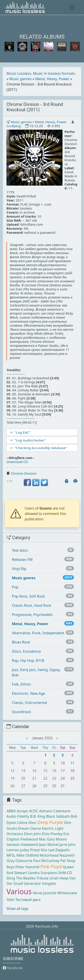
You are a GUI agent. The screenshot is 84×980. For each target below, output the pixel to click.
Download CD (17, 462)
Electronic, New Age (28, 693)
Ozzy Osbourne (19, 861)
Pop (15, 587)
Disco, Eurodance (26, 651)
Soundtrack (21, 712)
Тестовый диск (28, 900)
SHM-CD (65, 873)
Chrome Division (24, 473)
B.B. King (38, 816)
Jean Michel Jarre (53, 845)
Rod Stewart (17, 873)
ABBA (11, 811)
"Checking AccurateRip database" (41, 448)
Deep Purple (50, 822)
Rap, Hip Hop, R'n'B (28, 660)
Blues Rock (21, 642)
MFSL (11, 855)
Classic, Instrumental (29, 703)
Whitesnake (67, 893)
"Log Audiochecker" (30, 440)
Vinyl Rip (19, 569)
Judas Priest (30, 850)
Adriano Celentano (55, 811)
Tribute (42, 878)
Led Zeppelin (59, 850)
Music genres (20, 79)
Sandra (34, 873)
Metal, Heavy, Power (52, 79)
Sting (11, 878)
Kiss (44, 850)
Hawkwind (29, 845)
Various (19, 891)
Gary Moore (57, 839)
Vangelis (49, 884)
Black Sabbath (58, 816)
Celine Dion (27, 823)
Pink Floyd (51, 867)
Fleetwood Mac (33, 839)
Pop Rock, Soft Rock (28, 596)
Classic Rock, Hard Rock (32, 605)
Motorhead (49, 855)
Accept (22, 811)
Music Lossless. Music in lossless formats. (41, 73)
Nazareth (67, 855)
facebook (13, 968)
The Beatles (26, 878)
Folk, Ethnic (21, 684)
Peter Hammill (27, 867)
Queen (68, 867)
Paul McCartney (46, 861)
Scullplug (14, 126)
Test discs (20, 550)
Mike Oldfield (27, 855)
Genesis (13, 845)
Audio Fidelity (18, 816)
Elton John (32, 834)
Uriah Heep (59, 878)
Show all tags (17, 909)
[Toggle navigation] (72, 7)
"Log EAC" (23, 432)
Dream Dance (30, 828)
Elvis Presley (52, 834)
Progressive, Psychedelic (32, 615)
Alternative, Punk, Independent (38, 633)
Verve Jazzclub (45, 893)
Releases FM (22, 560)
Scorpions (49, 873)
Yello (10, 900)
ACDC (34, 811)
